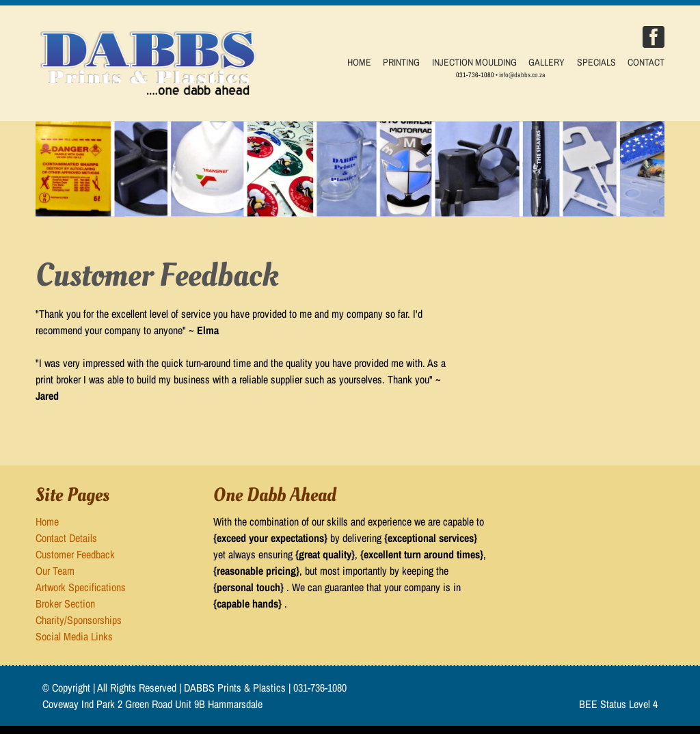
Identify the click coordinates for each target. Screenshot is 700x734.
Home (47, 521)
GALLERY (547, 62)
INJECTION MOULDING (474, 62)
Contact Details (66, 538)
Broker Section (65, 603)
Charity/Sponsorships (79, 620)
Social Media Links (74, 636)
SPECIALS (596, 62)
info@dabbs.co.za (522, 75)
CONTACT (646, 62)
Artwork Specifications (81, 587)
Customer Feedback (75, 554)
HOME (359, 62)
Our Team (55, 571)
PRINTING (401, 62)
